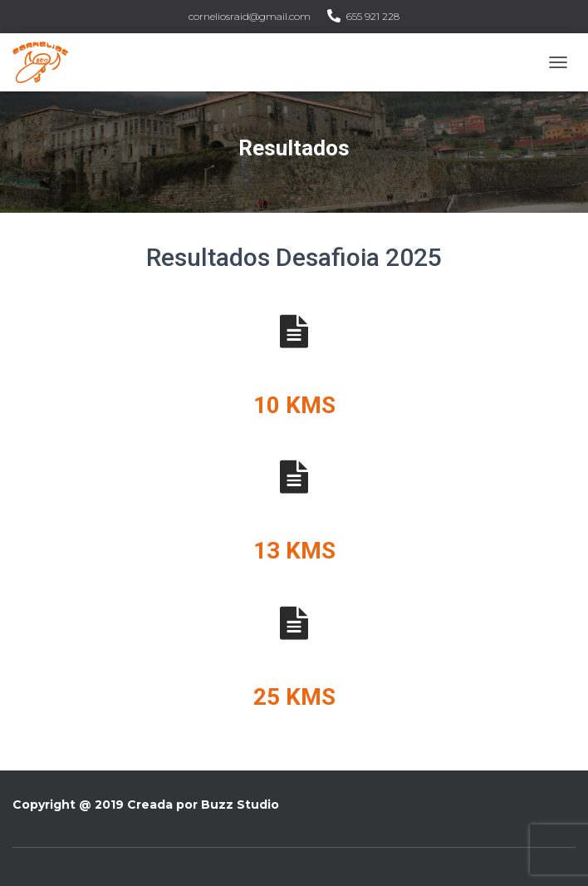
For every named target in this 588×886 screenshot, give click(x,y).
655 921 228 (373, 16)
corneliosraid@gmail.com (250, 16)
